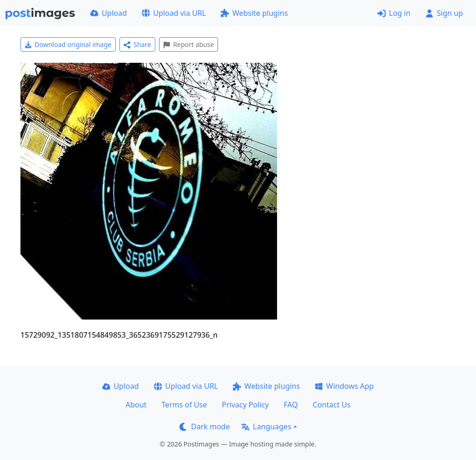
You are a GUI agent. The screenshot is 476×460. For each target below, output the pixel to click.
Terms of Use (184, 405)
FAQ (291, 405)
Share (137, 44)
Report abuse (188, 44)
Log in (394, 13)
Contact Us (332, 405)
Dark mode (205, 427)
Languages (266, 427)
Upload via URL (174, 13)
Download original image (68, 44)
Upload (109, 13)
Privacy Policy (245, 405)
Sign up (444, 13)
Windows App (344, 386)
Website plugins (254, 13)
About (136, 405)
